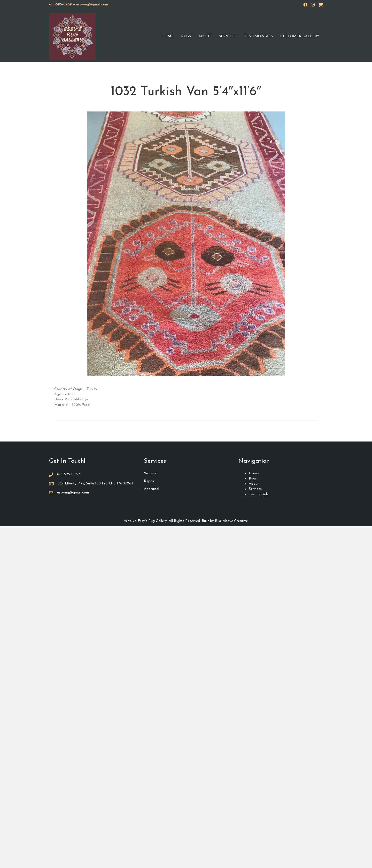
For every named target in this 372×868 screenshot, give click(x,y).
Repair (149, 481)
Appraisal (152, 489)
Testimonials (258, 36)
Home (168, 36)
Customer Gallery (300, 36)
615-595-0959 (60, 5)
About (205, 36)
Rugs (186, 36)
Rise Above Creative (231, 521)
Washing (151, 473)
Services (228, 36)
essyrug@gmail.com (92, 5)
